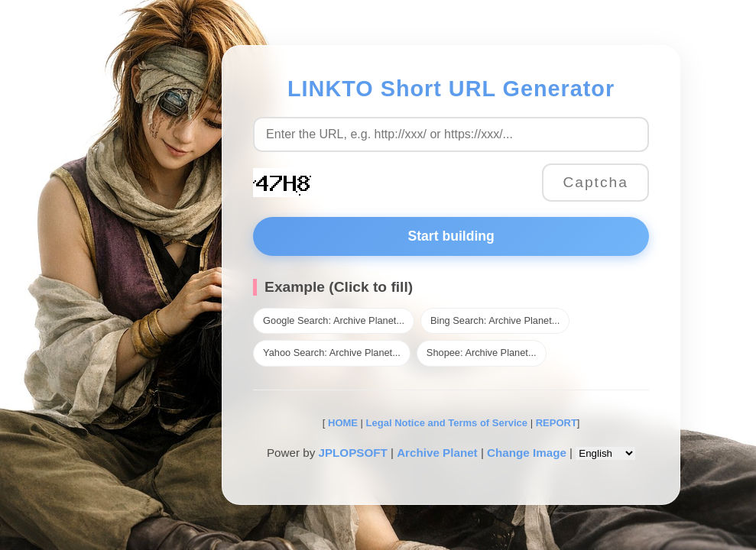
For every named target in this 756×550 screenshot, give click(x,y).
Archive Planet (437, 453)
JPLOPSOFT (352, 453)
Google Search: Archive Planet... (334, 320)
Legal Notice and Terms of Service (447, 423)
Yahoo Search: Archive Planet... (332, 353)
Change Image (527, 453)
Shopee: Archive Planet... (482, 353)
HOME (341, 423)
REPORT (556, 423)
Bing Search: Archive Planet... (495, 320)
